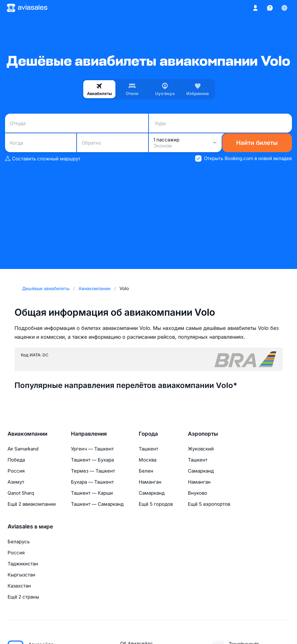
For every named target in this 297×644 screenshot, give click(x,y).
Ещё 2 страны (23, 597)
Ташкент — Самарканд (97, 504)
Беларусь (19, 542)
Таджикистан (23, 564)
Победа (16, 460)
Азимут (16, 482)
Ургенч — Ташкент (92, 449)
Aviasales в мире (30, 527)
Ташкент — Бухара (92, 460)
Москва (148, 460)
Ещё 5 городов (156, 504)
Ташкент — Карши (92, 493)
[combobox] (77, 123)
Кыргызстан (21, 575)
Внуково (198, 493)
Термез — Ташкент (93, 471)
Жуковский (201, 449)
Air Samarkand (23, 449)
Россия (16, 471)
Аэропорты (203, 434)
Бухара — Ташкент (92, 482)
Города (148, 434)
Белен (146, 471)
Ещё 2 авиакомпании (32, 504)
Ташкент (148, 449)
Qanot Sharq (21, 493)
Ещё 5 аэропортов (209, 504)
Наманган (150, 482)
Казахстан (19, 586)
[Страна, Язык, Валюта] (284, 8)
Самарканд (152, 493)
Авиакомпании (27, 434)
